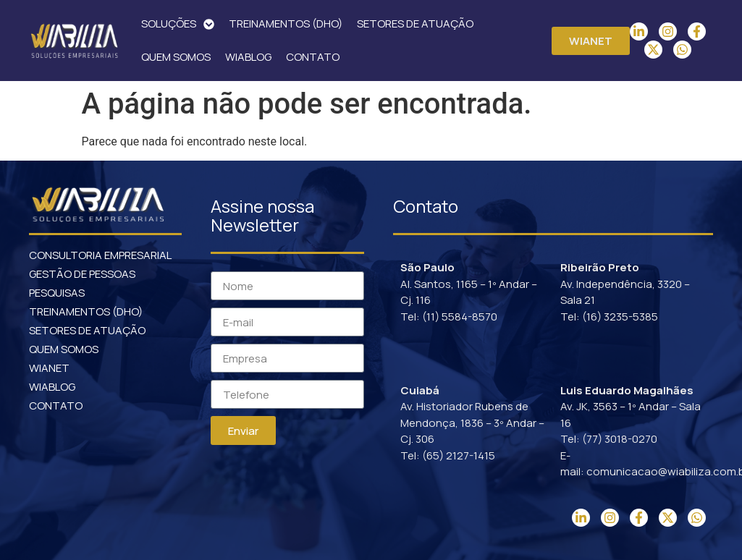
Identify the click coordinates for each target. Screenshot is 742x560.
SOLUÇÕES (178, 24)
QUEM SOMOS (176, 57)
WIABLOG (248, 57)
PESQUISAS (57, 293)
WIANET (49, 368)
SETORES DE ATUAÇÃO (415, 24)
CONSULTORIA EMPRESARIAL (100, 255)
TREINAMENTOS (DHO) (286, 24)
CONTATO (313, 57)
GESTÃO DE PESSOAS (82, 274)
